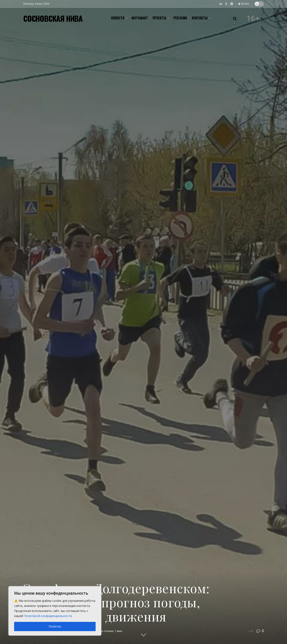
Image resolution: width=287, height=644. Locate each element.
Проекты (159, 18)
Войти (244, 4)
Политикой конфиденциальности (48, 616)
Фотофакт (140, 18)
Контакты (200, 18)
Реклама (180, 18)
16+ (253, 18)
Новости (118, 18)
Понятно (55, 626)
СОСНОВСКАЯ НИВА (53, 18)
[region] (55, 611)
